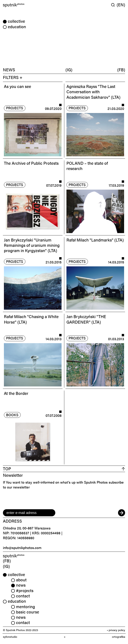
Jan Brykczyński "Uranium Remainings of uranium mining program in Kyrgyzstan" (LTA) (32, 245)
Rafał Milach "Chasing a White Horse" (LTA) (31, 319)
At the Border (16, 393)
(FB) (121, 70)
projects (15, 108)
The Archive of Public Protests (31, 163)
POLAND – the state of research (87, 166)
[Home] (33, 5)
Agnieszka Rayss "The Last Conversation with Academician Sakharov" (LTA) (93, 92)
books (12, 415)
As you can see (17, 86)
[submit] (122, 513)
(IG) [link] (6, 566)
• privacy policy (116, 630)
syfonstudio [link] (10, 637)
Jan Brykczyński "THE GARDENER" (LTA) (86, 319)
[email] (29, 513)
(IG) (69, 70)
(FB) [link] (7, 561)
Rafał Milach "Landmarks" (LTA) (95, 240)
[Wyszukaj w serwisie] (114, 5)
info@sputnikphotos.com (22, 548)
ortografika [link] (119, 637)
